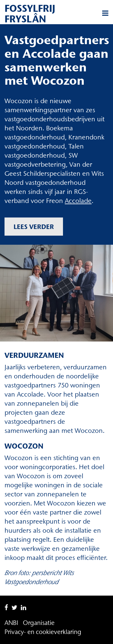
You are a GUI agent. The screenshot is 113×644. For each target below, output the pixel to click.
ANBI (11, 623)
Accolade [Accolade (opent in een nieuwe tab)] (78, 201)
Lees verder (34, 227)
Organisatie (39, 623)
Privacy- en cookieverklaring (43, 632)
